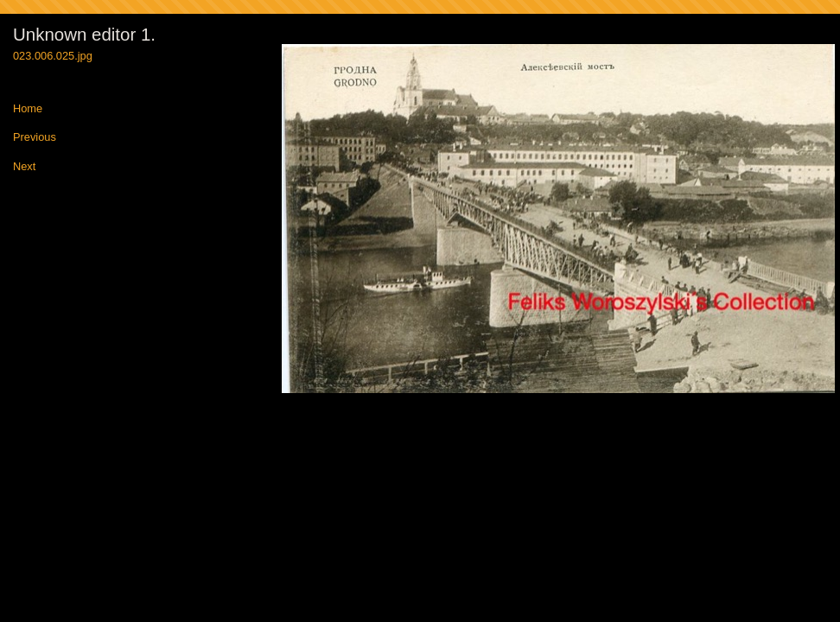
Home (28, 109)
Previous (35, 138)
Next (24, 167)
